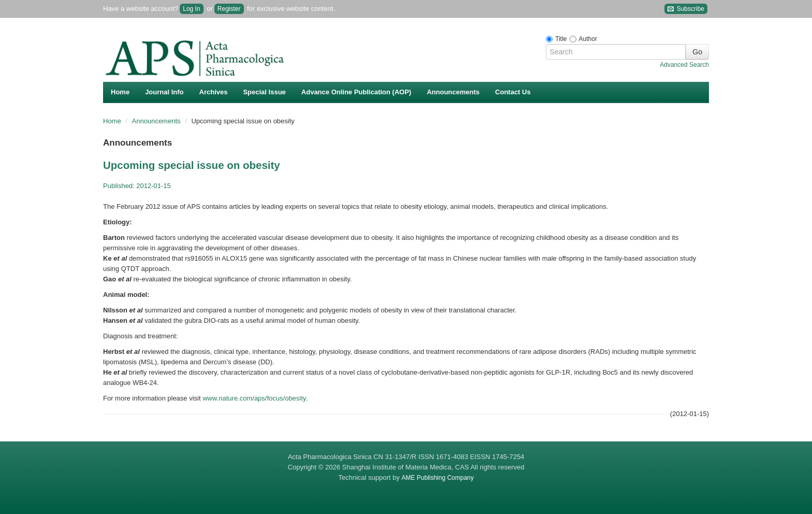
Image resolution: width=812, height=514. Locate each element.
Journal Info (164, 92)
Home (120, 92)
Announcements (453, 92)
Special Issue (264, 92)
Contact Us (513, 92)
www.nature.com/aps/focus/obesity (254, 398)
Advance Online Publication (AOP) (356, 92)
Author (588, 39)
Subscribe (686, 9)
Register (229, 9)
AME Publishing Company (437, 478)
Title (561, 39)
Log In (191, 9)
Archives (214, 92)
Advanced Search (684, 65)
